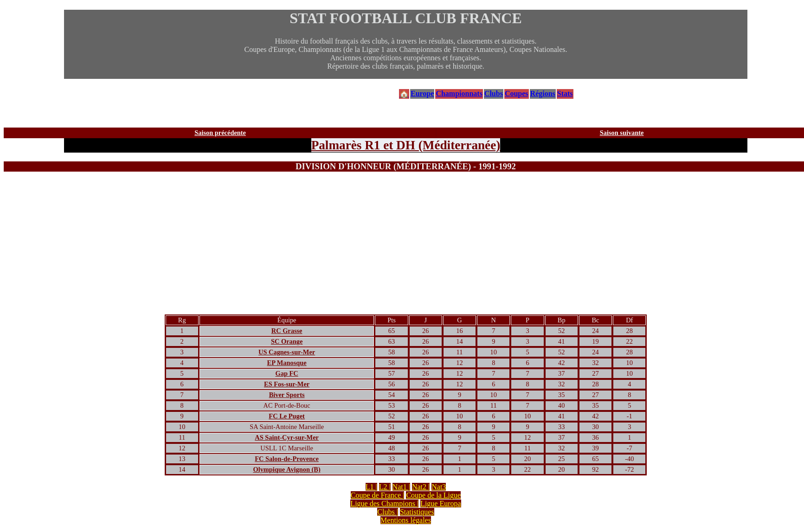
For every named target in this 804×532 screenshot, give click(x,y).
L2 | (385, 487)
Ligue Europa (441, 503)
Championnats (459, 93)
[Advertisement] (406, 245)
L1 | (371, 487)
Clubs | (388, 512)
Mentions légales (406, 520)
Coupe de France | (378, 495)
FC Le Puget (287, 416)
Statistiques (417, 512)
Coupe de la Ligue (433, 495)
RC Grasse (287, 331)
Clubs (494, 93)
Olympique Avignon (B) (286, 469)
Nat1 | (401, 487)
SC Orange (287, 341)
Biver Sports (287, 395)
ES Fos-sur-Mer (287, 384)
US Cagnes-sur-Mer (287, 352)
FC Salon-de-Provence (287, 459)
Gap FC (287, 373)
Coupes (517, 93)
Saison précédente (220, 133)
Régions (543, 93)
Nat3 (439, 487)
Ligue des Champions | (384, 503)
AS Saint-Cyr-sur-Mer (287, 437)
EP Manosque (287, 363)
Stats (565, 93)
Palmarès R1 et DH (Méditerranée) (406, 145)
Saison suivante (622, 133)
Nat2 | (421, 487)
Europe (422, 93)
